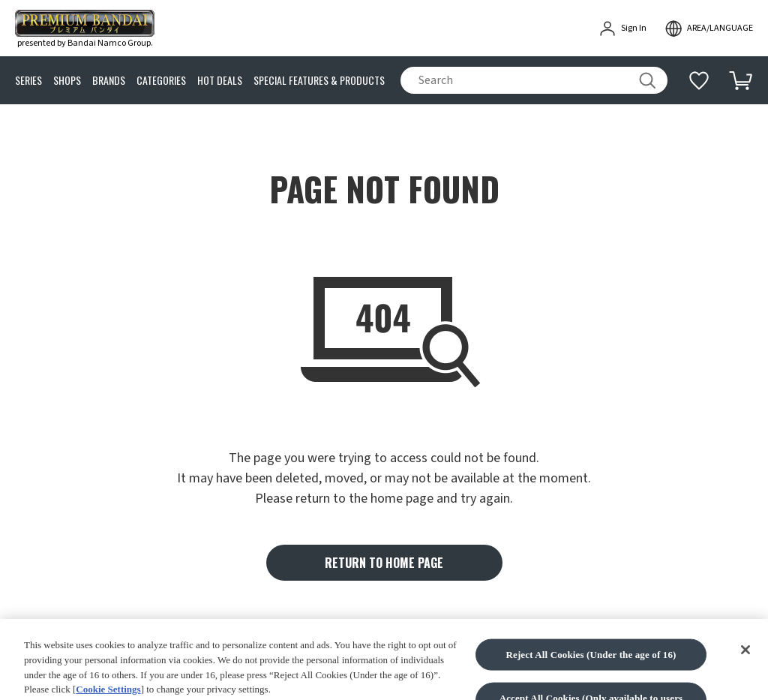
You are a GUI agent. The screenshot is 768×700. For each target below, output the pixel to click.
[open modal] (709, 29)
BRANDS (109, 81)
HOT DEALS (220, 81)
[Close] (745, 667)
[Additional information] (699, 80)
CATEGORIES (161, 81)
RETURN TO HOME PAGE (384, 563)
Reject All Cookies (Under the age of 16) (591, 672)
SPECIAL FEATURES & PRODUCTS (319, 81)
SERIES (28, 81)
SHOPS (67, 81)
